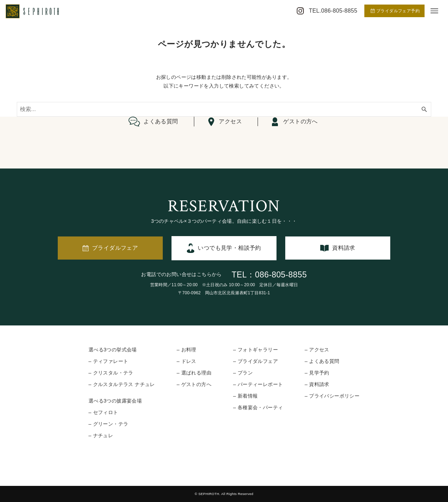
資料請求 (344, 248)
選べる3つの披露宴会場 (115, 401)
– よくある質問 (322, 361)
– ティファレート (108, 361)
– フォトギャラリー (255, 350)
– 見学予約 (317, 373)
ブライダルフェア (115, 248)
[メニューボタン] (434, 11)
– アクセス (317, 350)
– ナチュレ (101, 435)
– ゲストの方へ (194, 384)
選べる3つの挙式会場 (113, 350)
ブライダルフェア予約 (395, 11)
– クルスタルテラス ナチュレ (122, 384)
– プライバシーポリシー (332, 396)
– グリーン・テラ (108, 424)
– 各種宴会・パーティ (258, 407)
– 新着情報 (245, 396)
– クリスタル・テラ (111, 373)
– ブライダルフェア (255, 361)
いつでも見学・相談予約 (229, 248)
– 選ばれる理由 (194, 373)
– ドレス (187, 361)
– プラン (243, 373)
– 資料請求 (317, 384)
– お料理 (187, 350)
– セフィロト (103, 412)
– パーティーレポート (258, 384)
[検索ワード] (224, 109)
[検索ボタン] (424, 109)
